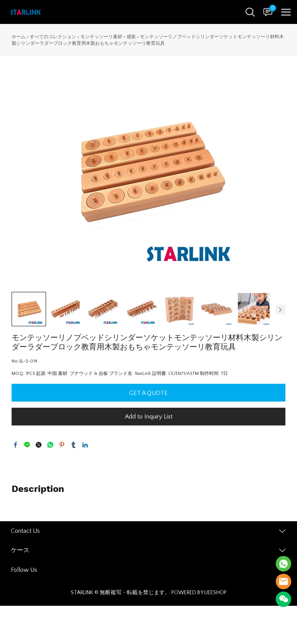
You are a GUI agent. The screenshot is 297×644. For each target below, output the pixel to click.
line (27, 445)
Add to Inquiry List (149, 417)
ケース (20, 550)
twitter (39, 445)
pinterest (62, 445)
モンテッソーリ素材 (101, 37)
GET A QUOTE (148, 393)
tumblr (73, 445)
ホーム (19, 37)
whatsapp (50, 445)
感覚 (131, 37)
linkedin (85, 445)
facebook (15, 445)
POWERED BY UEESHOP (199, 593)
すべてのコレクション (53, 37)
